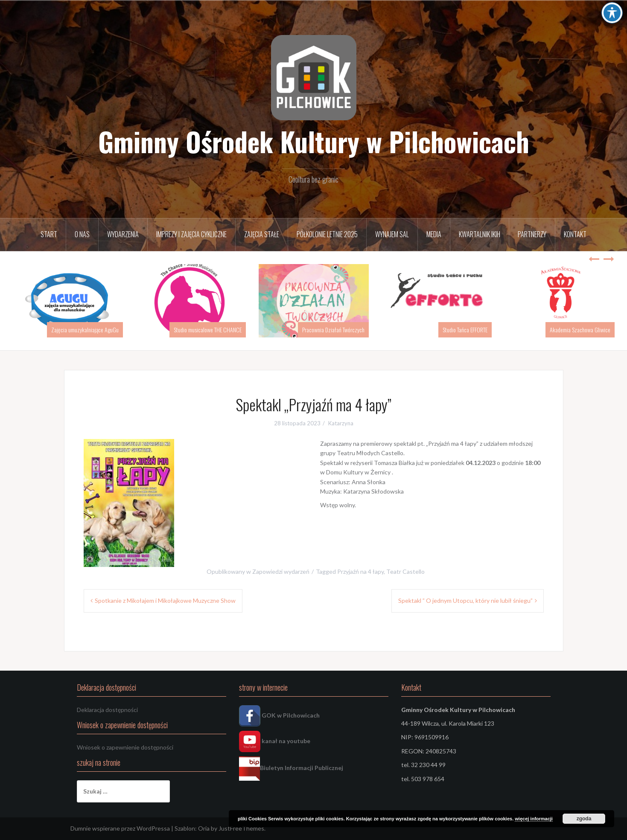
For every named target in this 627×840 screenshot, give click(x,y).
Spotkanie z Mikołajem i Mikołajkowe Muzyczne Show (165, 600)
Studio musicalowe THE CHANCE (208, 330)
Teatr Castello (405, 571)
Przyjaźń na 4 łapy (360, 571)
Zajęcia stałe (262, 234)
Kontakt (575, 234)
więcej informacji (534, 819)
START (49, 234)
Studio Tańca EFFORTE (465, 330)
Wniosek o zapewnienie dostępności (125, 747)
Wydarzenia (123, 234)
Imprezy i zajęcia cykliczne (191, 234)
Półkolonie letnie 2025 (327, 234)
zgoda (584, 819)
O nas (82, 234)
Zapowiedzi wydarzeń (281, 571)
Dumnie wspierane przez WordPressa (120, 828)
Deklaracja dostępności (107, 710)
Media (434, 234)
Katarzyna (341, 423)
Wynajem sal (392, 234)
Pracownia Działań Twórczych (333, 330)
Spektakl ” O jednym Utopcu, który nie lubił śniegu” (465, 600)
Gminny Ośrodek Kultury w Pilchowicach (314, 141)
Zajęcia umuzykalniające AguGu (85, 330)
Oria (204, 828)
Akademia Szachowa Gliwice (580, 330)
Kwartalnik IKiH (480, 234)
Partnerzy (532, 234)
